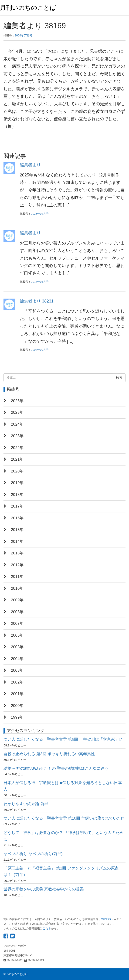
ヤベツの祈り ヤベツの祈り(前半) (33, 854)
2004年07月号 (24, 36)
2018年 (17, 495)
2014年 (17, 542)
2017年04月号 (40, 282)
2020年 (17, 471)
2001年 (17, 694)
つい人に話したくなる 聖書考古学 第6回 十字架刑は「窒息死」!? (63, 739)
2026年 (17, 401)
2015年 (17, 530)
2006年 (17, 635)
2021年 (17, 459)
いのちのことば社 (17, 974)
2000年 (17, 706)
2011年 (17, 577)
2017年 (17, 506)
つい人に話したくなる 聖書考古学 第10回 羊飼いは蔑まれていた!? (64, 818)
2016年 (17, 518)
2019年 (17, 483)
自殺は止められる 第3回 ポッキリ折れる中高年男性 (49, 754)
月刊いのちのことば (28, 8)
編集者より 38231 (37, 301)
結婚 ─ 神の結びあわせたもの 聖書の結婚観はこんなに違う (56, 768)
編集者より (30, 165)
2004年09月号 (40, 350)
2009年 (17, 600)
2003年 (17, 670)
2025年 (17, 412)
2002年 (17, 682)
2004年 (17, 659)
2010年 (17, 588)
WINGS (106, 919)
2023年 (17, 436)
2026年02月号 (40, 214)
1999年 (17, 717)
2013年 (17, 553)
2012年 (17, 565)
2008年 (17, 612)
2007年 (17, 623)
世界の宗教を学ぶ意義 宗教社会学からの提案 (44, 889)
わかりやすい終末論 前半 (26, 804)
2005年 (17, 647)
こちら (47, 928)
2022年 (17, 448)
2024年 (17, 424)
